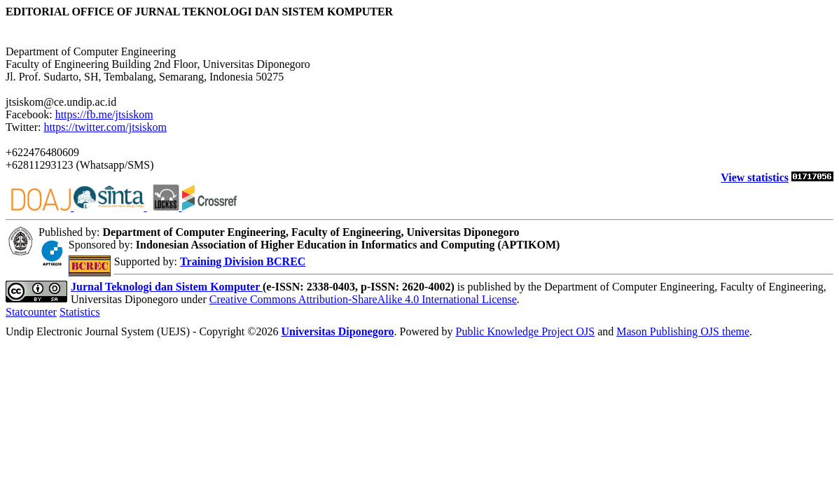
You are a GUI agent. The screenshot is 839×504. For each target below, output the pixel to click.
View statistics (755, 177)
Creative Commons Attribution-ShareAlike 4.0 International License (363, 299)
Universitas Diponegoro (337, 331)
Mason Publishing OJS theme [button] (683, 331)
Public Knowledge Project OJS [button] (525, 331)
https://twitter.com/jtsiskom (105, 127)
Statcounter (31, 312)
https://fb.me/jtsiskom (104, 114)
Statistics (80, 312)
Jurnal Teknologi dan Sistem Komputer (167, 287)
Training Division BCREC (243, 261)
